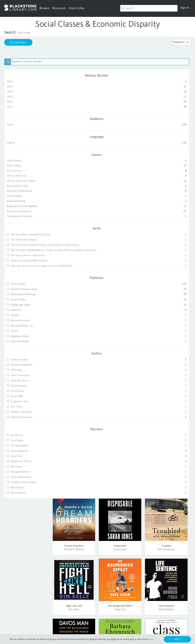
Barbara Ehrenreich (27, 384)
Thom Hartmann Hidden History (27, 276)
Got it (177, 639)
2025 (27, 87)
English (27, 143)
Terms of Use (109, 630)
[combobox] (149, 8)
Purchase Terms (127, 630)
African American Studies (27, 181)
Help (136, 589)
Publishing (116, 593)
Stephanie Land (27, 420)
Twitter (160, 593)
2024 (27, 92)
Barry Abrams (27, 512)
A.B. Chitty (27, 426)
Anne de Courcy (27, 400)
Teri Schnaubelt (27, 465)
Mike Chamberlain (27, 496)
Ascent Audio (27, 319)
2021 (27, 107)
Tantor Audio (27, 303)
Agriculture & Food (27, 186)
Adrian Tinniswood (27, 436)
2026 (27, 82)
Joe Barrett (27, 454)
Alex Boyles (27, 506)
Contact (137, 598)
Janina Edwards (27, 470)
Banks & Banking (27, 201)
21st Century (27, 171)
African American (27, 176)
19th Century (27, 161)
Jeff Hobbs (27, 389)
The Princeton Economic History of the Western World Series (27, 250)
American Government (27, 191)
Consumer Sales (119, 598)
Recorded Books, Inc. (27, 345)
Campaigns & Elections (27, 216)
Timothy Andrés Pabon (27, 501)
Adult (27, 125)
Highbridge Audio (27, 324)
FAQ (135, 593)
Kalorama (27, 329)
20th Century (27, 166)
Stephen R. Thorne (27, 480)
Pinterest (161, 598)
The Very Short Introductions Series (27, 236)
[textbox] (30, 62)
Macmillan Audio (27, 339)
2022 (27, 102)
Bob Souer (27, 486)
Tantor (27, 350)
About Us (116, 589)
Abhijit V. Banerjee (27, 431)
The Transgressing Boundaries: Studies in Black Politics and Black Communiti (27, 261)
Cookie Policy (145, 630)
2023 (27, 97)
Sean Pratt (27, 475)
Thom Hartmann (27, 394)
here (151, 639)
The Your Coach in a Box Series (27, 269)
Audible (27, 334)
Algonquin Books (27, 355)
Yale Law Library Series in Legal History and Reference (27, 283)
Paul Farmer (27, 410)
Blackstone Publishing (27, 313)
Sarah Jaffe (27, 415)
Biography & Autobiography (27, 206)
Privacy (95, 630)
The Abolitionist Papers (27, 242)
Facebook (161, 589)
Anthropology (27, 196)
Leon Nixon (27, 459)
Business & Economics (27, 211)
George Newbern (27, 491)
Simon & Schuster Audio (27, 308)
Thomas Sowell (27, 379)
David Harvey (27, 405)
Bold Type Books (27, 360)
